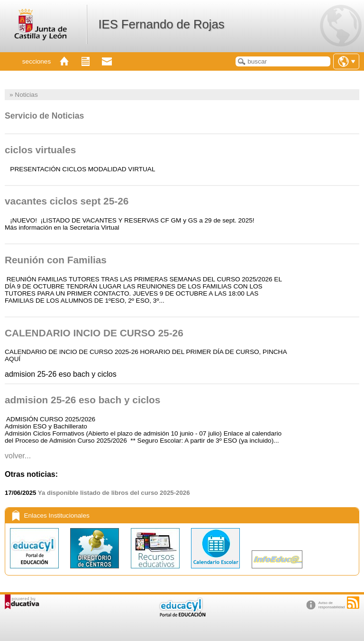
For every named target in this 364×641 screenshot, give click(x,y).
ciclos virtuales (40, 150)
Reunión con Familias (56, 260)
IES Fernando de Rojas (161, 24)
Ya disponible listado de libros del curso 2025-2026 (114, 493)
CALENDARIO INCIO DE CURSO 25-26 (94, 333)
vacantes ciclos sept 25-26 (67, 201)
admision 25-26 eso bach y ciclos (82, 400)
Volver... (18, 456)
